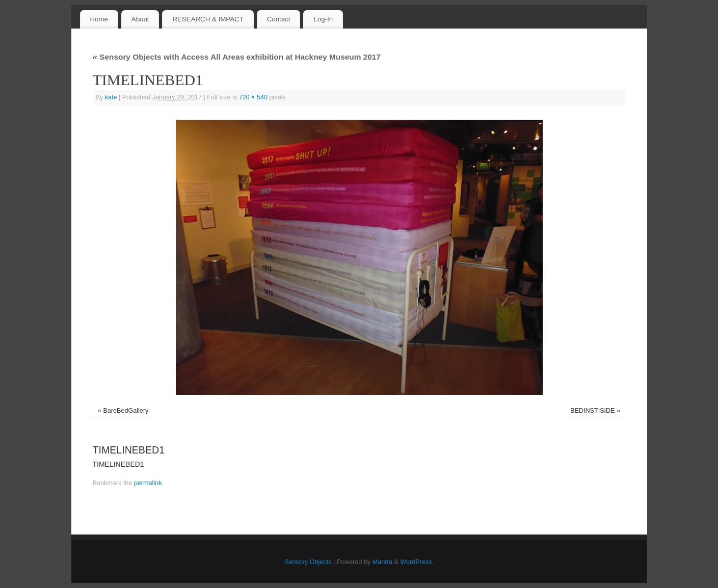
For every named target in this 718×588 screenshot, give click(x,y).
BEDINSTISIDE (592, 411)
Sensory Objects (308, 562)
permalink (148, 483)
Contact (279, 19)
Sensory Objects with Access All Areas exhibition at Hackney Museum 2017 (237, 57)
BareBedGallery (126, 411)
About (140, 19)
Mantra (382, 562)
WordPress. (417, 562)
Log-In (323, 19)
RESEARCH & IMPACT (208, 19)
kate (111, 97)
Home (99, 19)
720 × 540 (253, 97)
